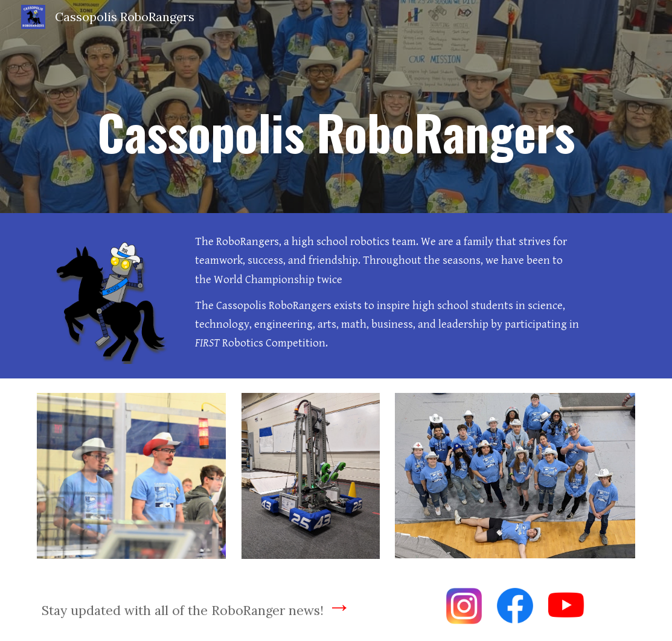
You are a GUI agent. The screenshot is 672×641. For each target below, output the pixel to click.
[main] (336, 107)
